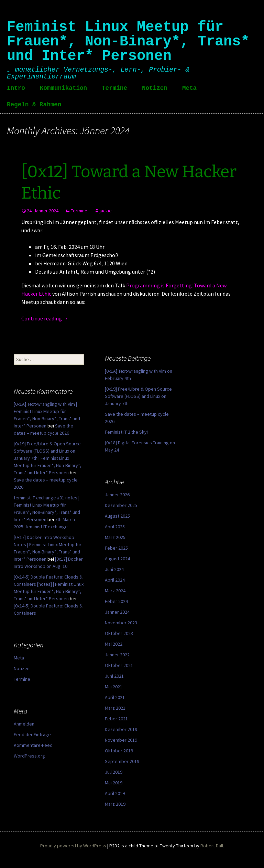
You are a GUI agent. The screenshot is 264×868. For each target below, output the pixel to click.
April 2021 (115, 697)
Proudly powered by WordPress (73, 846)
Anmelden (24, 724)
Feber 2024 (116, 601)
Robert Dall (212, 846)
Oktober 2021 (119, 665)
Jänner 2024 (117, 612)
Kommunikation (63, 88)
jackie (106, 211)
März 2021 (115, 708)
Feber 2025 (116, 548)
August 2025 (117, 516)
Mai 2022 (114, 644)
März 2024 (115, 591)
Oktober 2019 (119, 751)
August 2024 (117, 559)
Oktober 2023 (119, 633)
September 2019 (122, 761)
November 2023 (121, 623)
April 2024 (115, 580)
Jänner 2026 (117, 495)
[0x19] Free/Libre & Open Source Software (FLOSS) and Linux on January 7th (138, 396)
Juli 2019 (114, 772)
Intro (16, 88)
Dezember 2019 (121, 729)
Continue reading (45, 318)
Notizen (155, 88)
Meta (189, 88)
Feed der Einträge (32, 734)
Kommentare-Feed (33, 745)
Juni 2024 (114, 569)
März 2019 (115, 804)
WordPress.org (29, 756)
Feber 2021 (116, 719)
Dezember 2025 (121, 505)
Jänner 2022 (117, 655)
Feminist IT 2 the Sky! (126, 432)
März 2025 (115, 537)
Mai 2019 (114, 783)
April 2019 (115, 793)
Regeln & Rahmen (34, 105)
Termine (114, 88)
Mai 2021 (114, 687)
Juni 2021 (114, 676)
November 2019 (121, 740)
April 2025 (115, 527)
